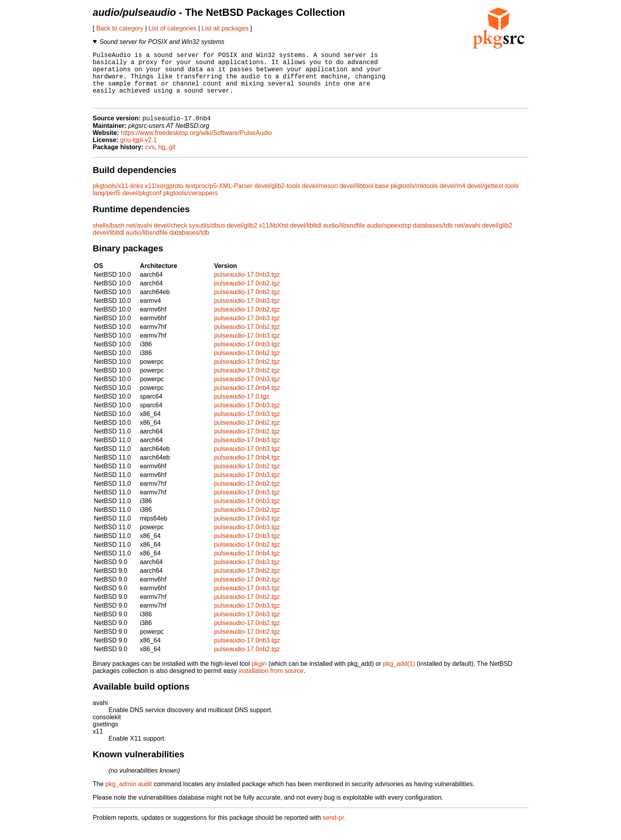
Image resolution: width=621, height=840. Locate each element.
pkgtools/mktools (414, 198)
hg (162, 159)
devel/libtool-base (364, 198)
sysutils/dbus (207, 238)
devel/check (170, 238)
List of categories (172, 28)
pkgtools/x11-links (118, 198)
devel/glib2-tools (277, 198)
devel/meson (320, 198)
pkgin (259, 676)
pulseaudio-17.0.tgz (242, 409)
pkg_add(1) (399, 676)
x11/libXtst (274, 238)
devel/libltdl (306, 238)
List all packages (225, 28)
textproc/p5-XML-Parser (219, 198)
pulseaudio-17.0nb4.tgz (247, 400)
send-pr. (334, 830)
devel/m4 (452, 198)
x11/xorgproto (164, 198)
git (172, 159)
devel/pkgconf (142, 205)
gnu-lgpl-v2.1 (138, 152)
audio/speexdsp (389, 238)
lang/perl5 (107, 205)
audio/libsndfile (344, 238)
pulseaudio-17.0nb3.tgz (247, 287)
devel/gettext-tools (493, 198)
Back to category (120, 28)
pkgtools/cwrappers (190, 205)
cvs (150, 159)
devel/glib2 (242, 238)
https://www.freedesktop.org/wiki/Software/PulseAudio (196, 145)
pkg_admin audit (129, 796)
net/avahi (139, 238)
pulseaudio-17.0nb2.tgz (247, 296)
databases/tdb (433, 238)
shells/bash (109, 238)
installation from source (271, 683)
